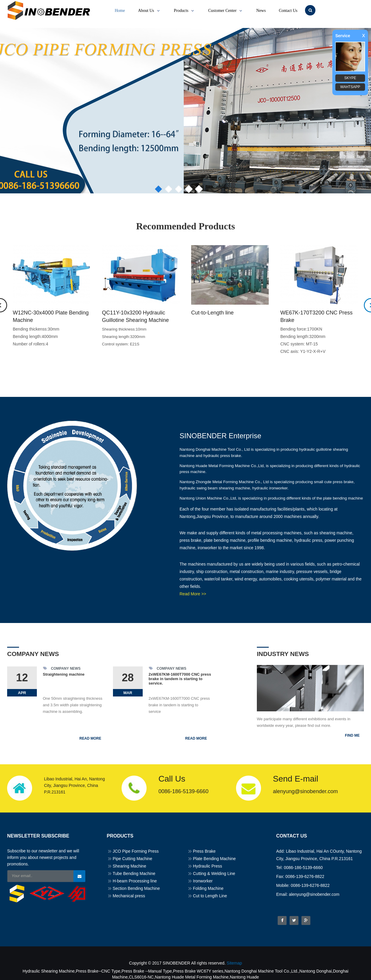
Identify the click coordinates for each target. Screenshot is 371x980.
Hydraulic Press (207, 866)
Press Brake (204, 851)
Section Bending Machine (136, 888)
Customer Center (226, 11)
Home (120, 11)
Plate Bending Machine (214, 859)
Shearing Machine (129, 866)
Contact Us (288, 11)
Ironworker (203, 881)
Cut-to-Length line (212, 313)
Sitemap (234, 963)
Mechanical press (129, 896)
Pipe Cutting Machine (132, 859)
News (261, 11)
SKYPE (350, 78)
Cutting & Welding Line (214, 873)
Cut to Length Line (210, 896)
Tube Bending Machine (134, 873)
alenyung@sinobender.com (305, 791)
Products (185, 11)
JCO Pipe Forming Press (136, 851)
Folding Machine (208, 888)
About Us (149, 11)
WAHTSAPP (350, 87)
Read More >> (193, 594)
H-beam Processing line (135, 881)
